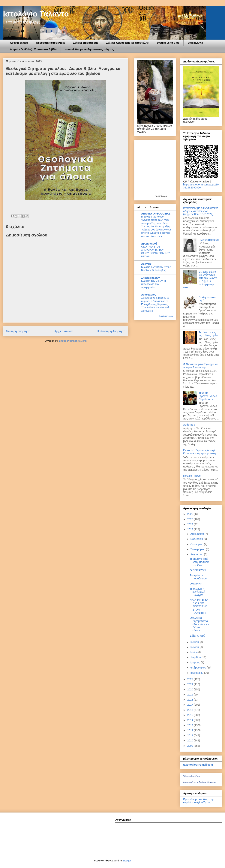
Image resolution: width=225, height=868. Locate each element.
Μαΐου (194, 652)
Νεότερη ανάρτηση (18, 331)
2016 (191, 710)
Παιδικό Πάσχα (192, 476)
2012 (191, 730)
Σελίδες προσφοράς (86, 43)
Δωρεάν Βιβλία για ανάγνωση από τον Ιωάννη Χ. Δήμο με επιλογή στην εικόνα (200, 280)
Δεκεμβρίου (197, 534)
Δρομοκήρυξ (149, 244)
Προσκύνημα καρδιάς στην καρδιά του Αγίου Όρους (199, 801)
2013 (191, 725)
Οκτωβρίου (197, 544)
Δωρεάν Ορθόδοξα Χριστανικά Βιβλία (33, 49)
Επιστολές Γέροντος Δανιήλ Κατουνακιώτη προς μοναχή (199, 452)
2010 (191, 740)
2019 (191, 695)
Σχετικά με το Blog (168, 43)
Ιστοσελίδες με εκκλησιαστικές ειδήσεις (89, 49)
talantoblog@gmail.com (198, 765)
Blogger (127, 861)
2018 (191, 700)
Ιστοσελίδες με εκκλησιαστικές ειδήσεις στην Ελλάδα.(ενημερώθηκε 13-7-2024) (201, 211)
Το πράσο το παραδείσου (198, 577)
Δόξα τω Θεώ (198, 636)
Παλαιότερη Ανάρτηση (111, 331)
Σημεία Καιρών (150, 278)
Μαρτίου (196, 662)
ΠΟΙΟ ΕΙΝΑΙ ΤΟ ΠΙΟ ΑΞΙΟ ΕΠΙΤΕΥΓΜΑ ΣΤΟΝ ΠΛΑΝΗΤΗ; (199, 607)
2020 (191, 689)
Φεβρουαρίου (198, 668)
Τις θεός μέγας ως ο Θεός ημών (208, 334)
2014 (191, 720)
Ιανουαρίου (197, 673)
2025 (191, 519)
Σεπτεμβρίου (198, 549)
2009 (191, 746)
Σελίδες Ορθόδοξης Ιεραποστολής (127, 43)
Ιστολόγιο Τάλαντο (36, 14)
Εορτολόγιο (161, 196)
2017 (191, 705)
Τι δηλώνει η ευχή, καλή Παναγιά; (197, 592)
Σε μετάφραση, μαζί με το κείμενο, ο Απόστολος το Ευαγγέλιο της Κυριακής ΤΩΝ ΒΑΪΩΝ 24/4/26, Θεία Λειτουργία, (156, 304)
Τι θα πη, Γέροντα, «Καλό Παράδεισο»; (208, 396)
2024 (191, 524)
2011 (191, 735)
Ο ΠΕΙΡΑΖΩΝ (198, 570)
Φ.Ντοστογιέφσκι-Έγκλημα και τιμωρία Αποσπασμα (201, 366)
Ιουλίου (195, 642)
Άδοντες (146, 264)
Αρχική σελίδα (19, 43)
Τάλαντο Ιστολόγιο (191, 776)
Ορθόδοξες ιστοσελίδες (51, 43)
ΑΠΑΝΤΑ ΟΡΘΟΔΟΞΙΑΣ (156, 214)
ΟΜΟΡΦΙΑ (196, 584)
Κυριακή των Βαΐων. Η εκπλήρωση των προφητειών (153, 284)
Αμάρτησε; (189, 425)
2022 (191, 679)
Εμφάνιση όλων (166, 316)
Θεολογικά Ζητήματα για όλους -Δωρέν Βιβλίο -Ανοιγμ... (199, 624)
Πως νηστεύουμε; (209, 240)
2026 (191, 514)
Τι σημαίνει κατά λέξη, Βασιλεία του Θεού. (199, 562)
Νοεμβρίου (197, 539)
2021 (191, 684)
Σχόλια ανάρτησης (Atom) (73, 341)
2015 (191, 715)
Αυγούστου (197, 554)
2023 (191, 529)
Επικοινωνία (195, 43)
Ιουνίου (195, 647)
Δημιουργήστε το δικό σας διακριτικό (200, 782)
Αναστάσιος (149, 295)
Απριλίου (196, 657)
